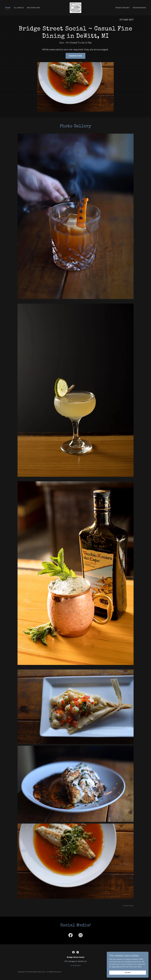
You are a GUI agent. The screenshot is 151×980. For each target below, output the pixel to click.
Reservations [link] (139, 8)
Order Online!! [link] (122, 8)
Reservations (75, 56)
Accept (128, 973)
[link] (76, 8)
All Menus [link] (19, 8)
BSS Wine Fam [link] (33, 8)
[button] (128, 906)
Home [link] (8, 8)
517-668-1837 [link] (127, 20)
